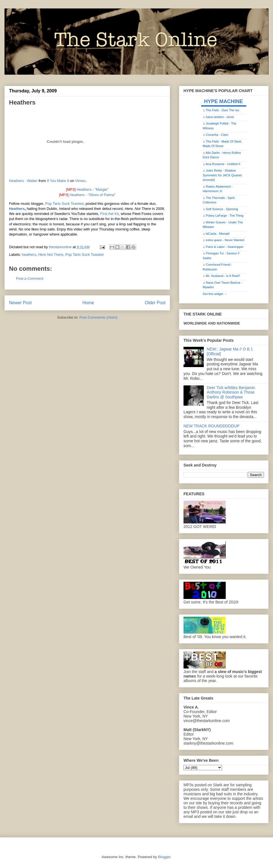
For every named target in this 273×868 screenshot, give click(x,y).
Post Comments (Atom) (98, 317)
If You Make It (58, 181)
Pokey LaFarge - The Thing (225, 216)
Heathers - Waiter (23, 181)
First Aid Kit (109, 214)
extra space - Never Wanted (225, 240)
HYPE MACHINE (223, 101)
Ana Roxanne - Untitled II (223, 164)
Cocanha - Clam (217, 135)
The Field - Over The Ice (222, 110)
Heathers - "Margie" (92, 189)
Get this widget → (215, 294)
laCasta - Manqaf (218, 234)
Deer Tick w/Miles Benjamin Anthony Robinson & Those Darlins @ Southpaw (231, 392)
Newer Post (20, 303)
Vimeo (80, 181)
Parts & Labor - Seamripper (225, 247)
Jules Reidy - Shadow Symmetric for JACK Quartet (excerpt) (222, 175)
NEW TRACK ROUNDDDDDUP (212, 426)
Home (88, 303)
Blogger (164, 857)
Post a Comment (30, 278)
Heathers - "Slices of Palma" (92, 195)
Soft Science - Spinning (222, 209)
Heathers (17, 209)
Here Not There (51, 255)
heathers (29, 255)
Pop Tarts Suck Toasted (64, 204)
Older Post (155, 303)
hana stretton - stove (220, 117)
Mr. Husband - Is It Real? (223, 276)
